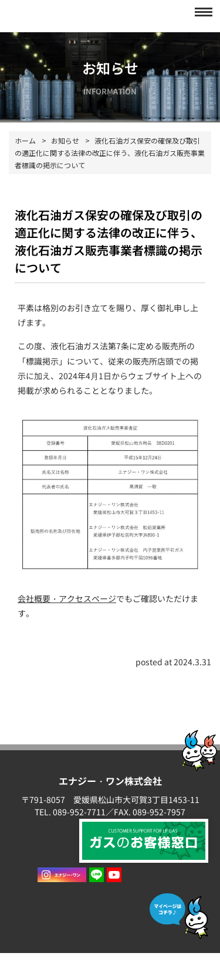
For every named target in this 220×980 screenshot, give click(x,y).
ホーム (25, 140)
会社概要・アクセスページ (67, 598)
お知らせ (65, 140)
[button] (200, 12)
